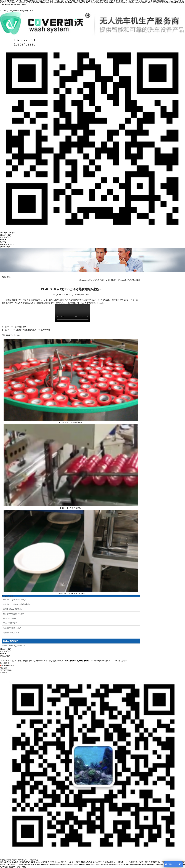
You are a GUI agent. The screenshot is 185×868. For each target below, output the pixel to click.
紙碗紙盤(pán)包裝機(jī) (12, 609)
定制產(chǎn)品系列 (11, 633)
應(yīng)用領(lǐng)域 (7, 244)
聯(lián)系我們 (16, 11)
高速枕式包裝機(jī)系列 (12, 628)
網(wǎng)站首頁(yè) (7, 233)
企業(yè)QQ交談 (8, 665)
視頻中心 (3, 242)
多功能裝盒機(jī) (9, 618)
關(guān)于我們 (6, 235)
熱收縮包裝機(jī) (12, 300)
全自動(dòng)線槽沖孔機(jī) (14, 614)
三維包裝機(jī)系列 (10, 623)
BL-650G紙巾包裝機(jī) (17, 327)
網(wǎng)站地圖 (27, 11)
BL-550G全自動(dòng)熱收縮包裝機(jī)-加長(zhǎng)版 (29, 330)
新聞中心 (3, 240)
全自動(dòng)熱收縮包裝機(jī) (15, 600)
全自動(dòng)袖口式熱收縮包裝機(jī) (17, 604)
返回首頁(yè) (5, 11)
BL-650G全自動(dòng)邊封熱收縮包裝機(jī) (124, 280)
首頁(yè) (96, 280)
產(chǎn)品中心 (6, 237)
